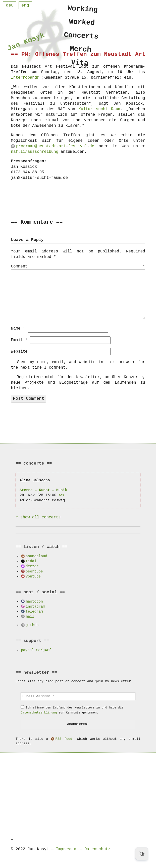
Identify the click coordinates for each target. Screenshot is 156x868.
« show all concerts (38, 517)
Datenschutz (97, 849)
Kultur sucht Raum (99, 109)
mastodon (34, 601)
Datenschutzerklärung (39, 712)
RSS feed (64, 739)
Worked (82, 23)
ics (61, 495)
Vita (80, 66)
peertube (34, 571)
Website (19, 351)
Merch (80, 51)
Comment (78, 267)
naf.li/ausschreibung (35, 152)
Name (18, 328)
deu (10, 5)
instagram (35, 606)
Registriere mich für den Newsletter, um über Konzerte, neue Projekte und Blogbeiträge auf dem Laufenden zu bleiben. (78, 382)
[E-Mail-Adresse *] (78, 696)
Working (83, 9)
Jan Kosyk (26, 43)
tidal (31, 561)
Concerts (81, 37)
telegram (34, 611)
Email (19, 340)
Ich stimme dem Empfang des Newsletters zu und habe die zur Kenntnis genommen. (72, 710)
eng (25, 5)
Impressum (67, 849)
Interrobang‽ (25, 78)
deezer (32, 566)
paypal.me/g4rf (36, 650)
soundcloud (36, 556)
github (32, 625)
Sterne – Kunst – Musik (43, 490)
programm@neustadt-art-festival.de (55, 146)
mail (30, 616)
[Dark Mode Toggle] (142, 854)
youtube (33, 576)
